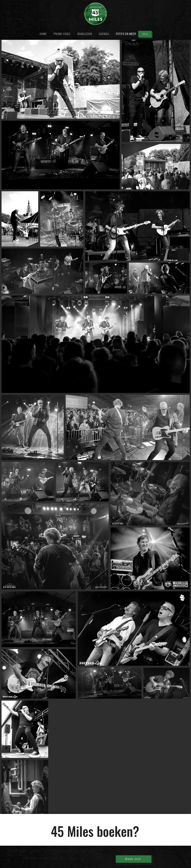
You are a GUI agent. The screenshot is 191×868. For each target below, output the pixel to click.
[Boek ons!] (134, 859)
